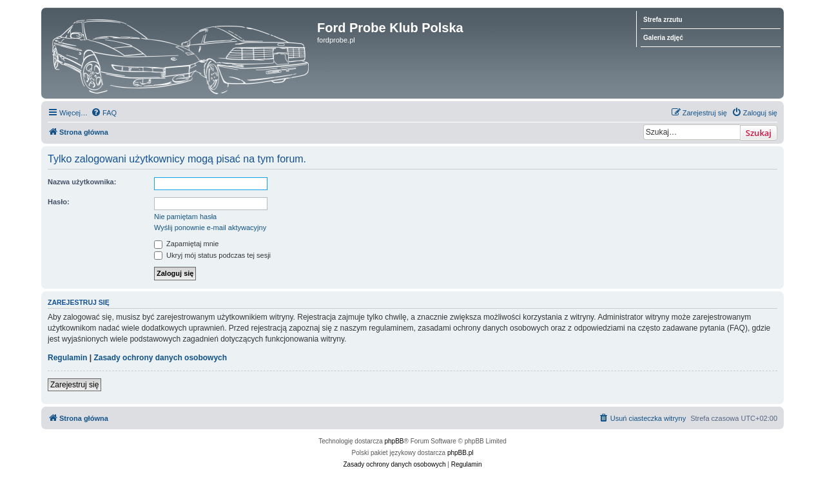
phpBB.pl (461, 453)
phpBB (394, 441)
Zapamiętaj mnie (186, 244)
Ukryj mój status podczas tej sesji (212, 255)
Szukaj (759, 133)
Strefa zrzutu (663, 20)
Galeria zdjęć (663, 38)
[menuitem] (104, 113)
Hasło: (59, 202)
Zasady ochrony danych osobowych (160, 358)
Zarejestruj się (74, 385)
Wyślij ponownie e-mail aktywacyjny (210, 228)
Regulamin (67, 358)
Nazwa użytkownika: (82, 182)
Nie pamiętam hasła (185, 217)
